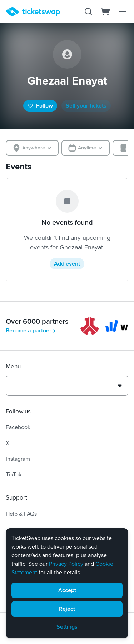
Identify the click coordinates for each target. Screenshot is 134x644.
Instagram (18, 459)
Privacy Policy (66, 564)
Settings (67, 627)
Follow (40, 106)
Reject (67, 609)
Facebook (18, 427)
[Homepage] (33, 12)
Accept (67, 590)
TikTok (14, 475)
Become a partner (31, 331)
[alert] (67, 583)
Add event (67, 264)
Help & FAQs (21, 514)
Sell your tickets (86, 106)
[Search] (88, 11)
